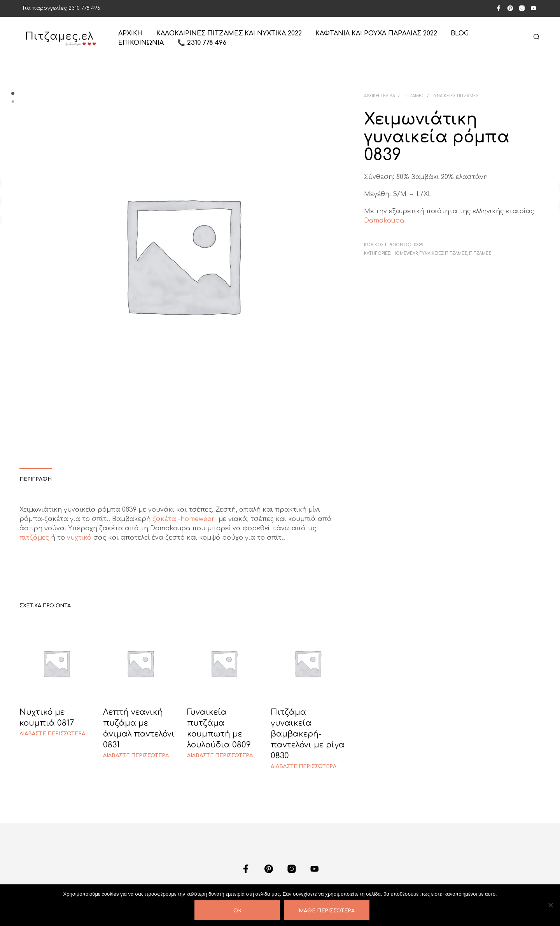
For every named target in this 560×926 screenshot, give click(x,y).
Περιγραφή (36, 479)
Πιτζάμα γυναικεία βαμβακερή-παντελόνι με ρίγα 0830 (308, 734)
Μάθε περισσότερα (327, 911)
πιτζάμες (34, 538)
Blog (460, 33)
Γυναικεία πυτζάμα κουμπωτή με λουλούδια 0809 (219, 729)
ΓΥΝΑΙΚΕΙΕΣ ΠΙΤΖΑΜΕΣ (455, 96)
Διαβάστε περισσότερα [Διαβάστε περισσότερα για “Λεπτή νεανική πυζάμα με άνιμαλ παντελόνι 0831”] (136, 756)
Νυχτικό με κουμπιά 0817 (47, 718)
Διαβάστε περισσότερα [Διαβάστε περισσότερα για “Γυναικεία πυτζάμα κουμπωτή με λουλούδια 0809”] (220, 756)
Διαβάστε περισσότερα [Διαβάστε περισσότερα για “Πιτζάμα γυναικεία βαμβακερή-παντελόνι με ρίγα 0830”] (304, 766)
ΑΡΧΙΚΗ (130, 33)
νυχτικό (79, 538)
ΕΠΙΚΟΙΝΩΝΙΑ (141, 43)
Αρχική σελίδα (380, 96)
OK (237, 911)
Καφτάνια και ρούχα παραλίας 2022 (376, 33)
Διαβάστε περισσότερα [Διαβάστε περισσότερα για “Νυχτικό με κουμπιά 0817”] (52, 734)
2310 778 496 (84, 8)
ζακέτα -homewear (185, 519)
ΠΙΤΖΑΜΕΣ (413, 96)
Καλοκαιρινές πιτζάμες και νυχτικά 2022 (229, 33)
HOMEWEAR (405, 253)
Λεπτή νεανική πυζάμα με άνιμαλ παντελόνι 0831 (139, 729)
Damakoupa (384, 221)
